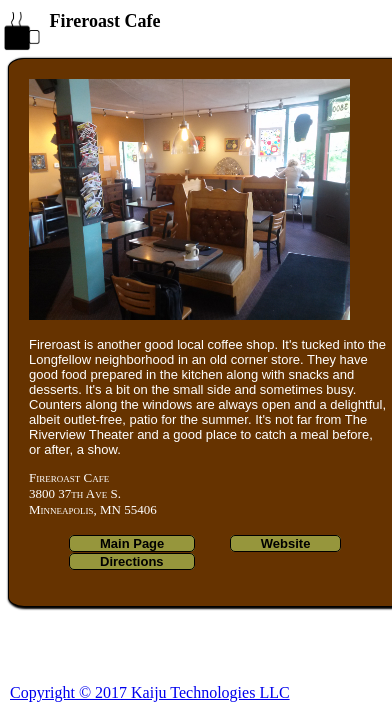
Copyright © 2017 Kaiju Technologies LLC (150, 692)
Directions (132, 561)
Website (286, 543)
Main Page (132, 543)
